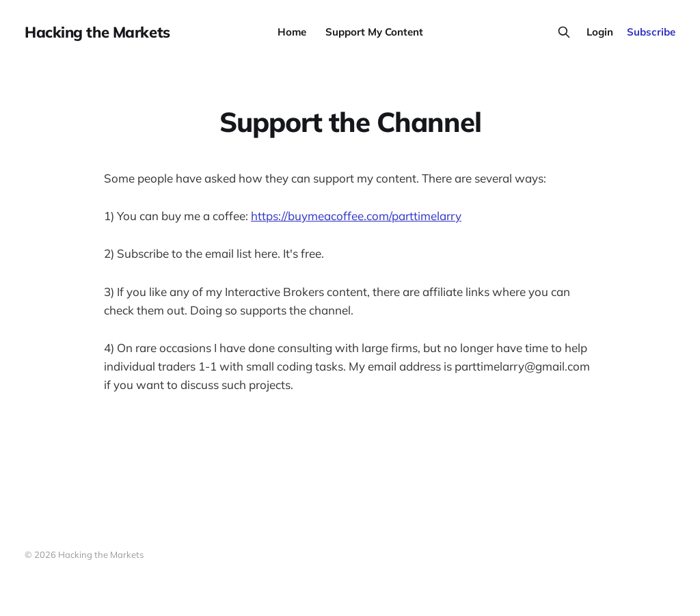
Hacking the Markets (97, 32)
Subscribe (651, 32)
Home (292, 32)
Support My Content (374, 32)
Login (600, 32)
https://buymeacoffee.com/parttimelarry (356, 216)
